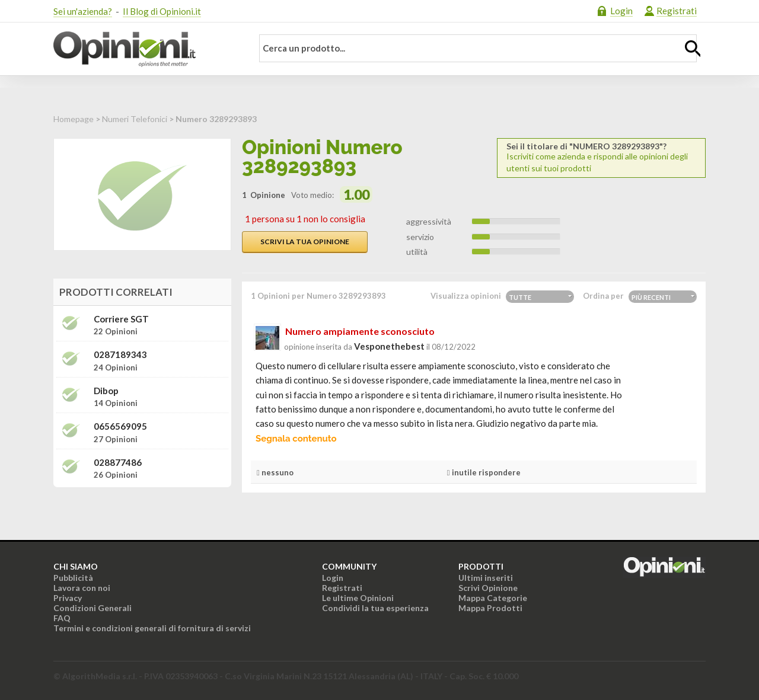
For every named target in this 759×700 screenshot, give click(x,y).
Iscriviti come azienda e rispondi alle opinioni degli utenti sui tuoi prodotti (601, 157)
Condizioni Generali (93, 608)
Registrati (677, 11)
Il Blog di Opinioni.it (162, 11)
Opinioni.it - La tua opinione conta (145, 49)
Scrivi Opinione (488, 588)
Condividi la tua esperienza (375, 608)
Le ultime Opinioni (358, 598)
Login (621, 11)
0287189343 (120, 355)
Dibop (106, 391)
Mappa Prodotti (490, 608)
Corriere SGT (121, 319)
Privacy (68, 598)
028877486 (118, 463)
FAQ (62, 618)
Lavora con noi (82, 588)
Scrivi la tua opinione (305, 242)
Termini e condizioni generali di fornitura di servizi (152, 628)
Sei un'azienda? (83, 11)
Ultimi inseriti (486, 578)
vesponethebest (389, 346)
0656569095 (120, 426)
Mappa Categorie (493, 598)
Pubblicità (73, 578)
